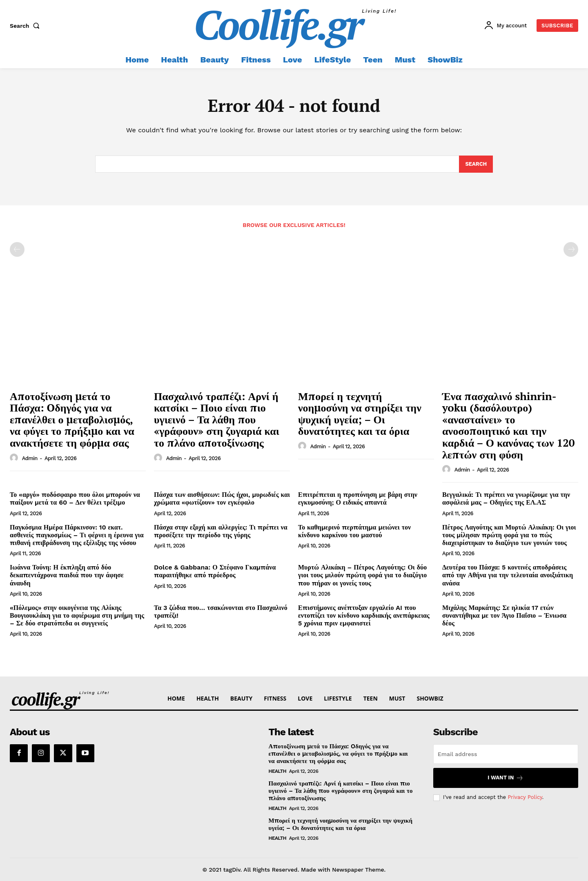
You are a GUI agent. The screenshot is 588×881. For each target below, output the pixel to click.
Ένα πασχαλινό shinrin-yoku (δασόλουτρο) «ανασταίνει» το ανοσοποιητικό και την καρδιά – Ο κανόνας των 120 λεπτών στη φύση (509, 425)
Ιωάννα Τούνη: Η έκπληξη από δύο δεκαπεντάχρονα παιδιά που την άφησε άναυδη (67, 575)
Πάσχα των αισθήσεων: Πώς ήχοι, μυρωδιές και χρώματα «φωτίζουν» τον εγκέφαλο (222, 498)
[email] (506, 754)
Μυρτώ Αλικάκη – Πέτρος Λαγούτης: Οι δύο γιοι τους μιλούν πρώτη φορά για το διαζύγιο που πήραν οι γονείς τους (362, 575)
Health (278, 771)
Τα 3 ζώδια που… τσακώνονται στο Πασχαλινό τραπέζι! (221, 612)
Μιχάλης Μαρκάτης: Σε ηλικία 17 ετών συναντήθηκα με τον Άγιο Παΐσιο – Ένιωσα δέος (504, 615)
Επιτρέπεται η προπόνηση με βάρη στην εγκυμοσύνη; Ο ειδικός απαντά (358, 498)
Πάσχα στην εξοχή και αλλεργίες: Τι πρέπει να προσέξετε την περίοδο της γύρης (221, 531)
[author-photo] (15, 458)
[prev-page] (17, 249)
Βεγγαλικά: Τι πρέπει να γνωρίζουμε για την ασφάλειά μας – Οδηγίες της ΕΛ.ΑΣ (506, 498)
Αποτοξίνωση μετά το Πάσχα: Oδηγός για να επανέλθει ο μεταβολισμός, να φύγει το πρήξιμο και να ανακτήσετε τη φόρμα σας (72, 419)
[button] (27, 26)
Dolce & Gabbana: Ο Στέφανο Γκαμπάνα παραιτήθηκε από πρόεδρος (215, 571)
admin (30, 458)
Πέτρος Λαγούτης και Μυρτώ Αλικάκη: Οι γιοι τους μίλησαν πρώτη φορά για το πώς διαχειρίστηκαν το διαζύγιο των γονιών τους (509, 535)
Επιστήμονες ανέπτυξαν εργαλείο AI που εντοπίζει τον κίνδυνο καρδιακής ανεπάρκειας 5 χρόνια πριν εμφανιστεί (364, 615)
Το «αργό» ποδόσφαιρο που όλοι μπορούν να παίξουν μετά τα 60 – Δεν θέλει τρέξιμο (75, 498)
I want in (506, 778)
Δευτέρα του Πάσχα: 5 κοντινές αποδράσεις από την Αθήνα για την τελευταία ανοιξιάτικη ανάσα (508, 575)
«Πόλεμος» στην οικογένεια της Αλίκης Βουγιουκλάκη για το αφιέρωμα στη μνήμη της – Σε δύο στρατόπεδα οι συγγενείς (77, 615)
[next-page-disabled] (571, 249)
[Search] (476, 164)
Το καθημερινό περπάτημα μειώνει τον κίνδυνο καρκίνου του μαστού (354, 531)
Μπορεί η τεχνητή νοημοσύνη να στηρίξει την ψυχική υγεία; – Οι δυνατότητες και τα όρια (360, 414)
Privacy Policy (525, 797)
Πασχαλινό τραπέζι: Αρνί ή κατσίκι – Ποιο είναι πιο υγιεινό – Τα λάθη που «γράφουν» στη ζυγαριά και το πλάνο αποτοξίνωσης (217, 419)
